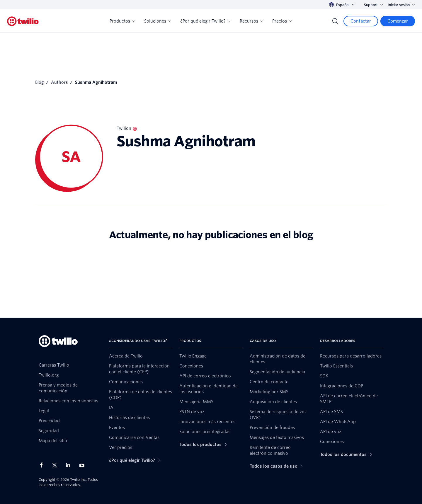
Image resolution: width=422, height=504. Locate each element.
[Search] (335, 21)
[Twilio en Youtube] (84, 465)
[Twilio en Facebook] (43, 465)
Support (373, 5)
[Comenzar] (398, 21)
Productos (122, 21)
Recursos (251, 21)
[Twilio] (23, 21)
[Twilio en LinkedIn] (70, 465)
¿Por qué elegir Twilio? (205, 21)
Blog (39, 82)
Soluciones (158, 21)
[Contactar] (361, 21)
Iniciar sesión (401, 5)
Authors (59, 82)
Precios (282, 21)
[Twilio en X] (57, 465)
